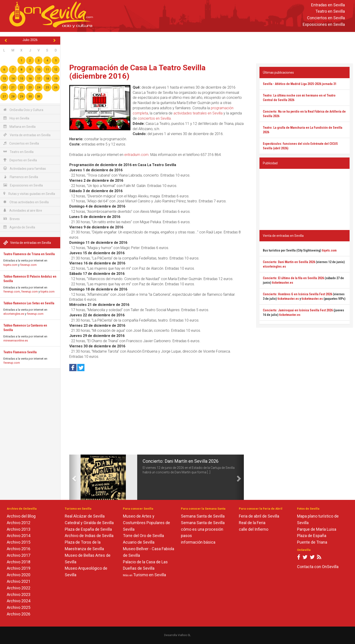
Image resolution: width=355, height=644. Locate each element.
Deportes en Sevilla (20, 160)
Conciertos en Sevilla (326, 18)
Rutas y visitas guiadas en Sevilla (29, 194)
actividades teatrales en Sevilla (198, 113)
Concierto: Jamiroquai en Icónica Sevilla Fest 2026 (298, 310)
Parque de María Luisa (317, 529)
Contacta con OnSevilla (318, 567)
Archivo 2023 (19, 594)
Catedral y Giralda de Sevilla (89, 523)
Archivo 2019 (19, 568)
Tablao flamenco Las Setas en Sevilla (29, 303)
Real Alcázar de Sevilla (85, 516)
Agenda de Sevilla (19, 227)
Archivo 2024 (19, 601)
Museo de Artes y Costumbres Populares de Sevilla (146, 523)
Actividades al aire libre (23, 210)
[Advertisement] (208, 47)
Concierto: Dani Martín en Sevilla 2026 (181, 461)
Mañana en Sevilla (19, 127)
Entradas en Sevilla (328, 5)
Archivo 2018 (19, 562)
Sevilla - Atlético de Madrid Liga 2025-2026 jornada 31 (300, 84)
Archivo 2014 (19, 536)
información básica (198, 542)
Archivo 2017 (19, 555)
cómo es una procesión (202, 529)
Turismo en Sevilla (150, 575)
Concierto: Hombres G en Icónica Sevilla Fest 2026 (297, 294)
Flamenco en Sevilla (21, 177)
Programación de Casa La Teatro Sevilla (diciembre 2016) (137, 72)
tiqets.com (10, 265)
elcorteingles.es (14, 314)
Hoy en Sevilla (16, 118)
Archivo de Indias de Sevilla (89, 536)
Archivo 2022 (19, 588)
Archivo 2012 (19, 523)
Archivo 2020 (19, 575)
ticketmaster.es (283, 283)
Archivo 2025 (19, 607)
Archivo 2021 (19, 581)
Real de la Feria (252, 523)
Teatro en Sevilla (330, 11)
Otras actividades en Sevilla (26, 202)
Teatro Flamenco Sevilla (20, 352)
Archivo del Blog (21, 516)
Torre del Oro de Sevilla (143, 536)
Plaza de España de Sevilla (88, 529)
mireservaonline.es (16, 340)
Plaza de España (312, 536)
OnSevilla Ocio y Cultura (23, 110)
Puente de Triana (312, 542)
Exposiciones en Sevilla (324, 24)
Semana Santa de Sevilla (203, 516)
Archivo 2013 (19, 529)
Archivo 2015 (19, 542)
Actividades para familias (25, 168)
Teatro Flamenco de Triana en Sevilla (29, 254)
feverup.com (28, 265)
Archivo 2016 (19, 549)
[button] (74, 477)
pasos (186, 536)
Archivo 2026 (19, 614)
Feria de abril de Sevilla (259, 516)
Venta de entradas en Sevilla (27, 135)
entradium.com (136, 155)
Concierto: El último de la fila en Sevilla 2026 (293, 278)
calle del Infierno (254, 529)
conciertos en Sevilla (154, 118)
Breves (12, 219)
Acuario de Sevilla (139, 542)
